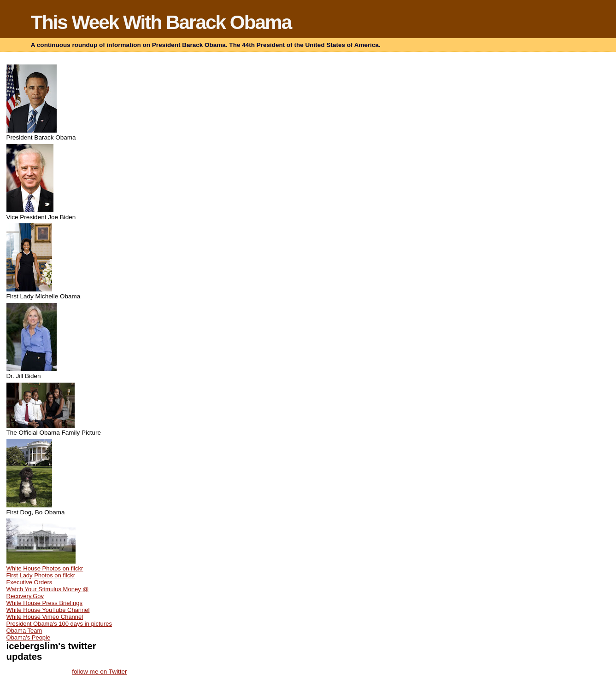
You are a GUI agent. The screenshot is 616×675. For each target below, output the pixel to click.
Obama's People (29, 637)
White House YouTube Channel (48, 610)
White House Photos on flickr (45, 568)
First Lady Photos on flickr (41, 575)
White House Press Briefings (44, 603)
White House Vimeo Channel (45, 617)
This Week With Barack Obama (161, 22)
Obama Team (24, 631)
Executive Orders (29, 582)
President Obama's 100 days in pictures (59, 624)
